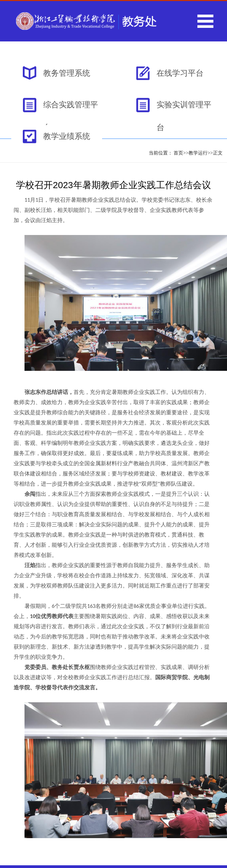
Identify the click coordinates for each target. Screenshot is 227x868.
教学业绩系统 (67, 136)
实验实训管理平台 (184, 108)
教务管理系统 (67, 73)
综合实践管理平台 (71, 108)
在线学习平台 (180, 73)
